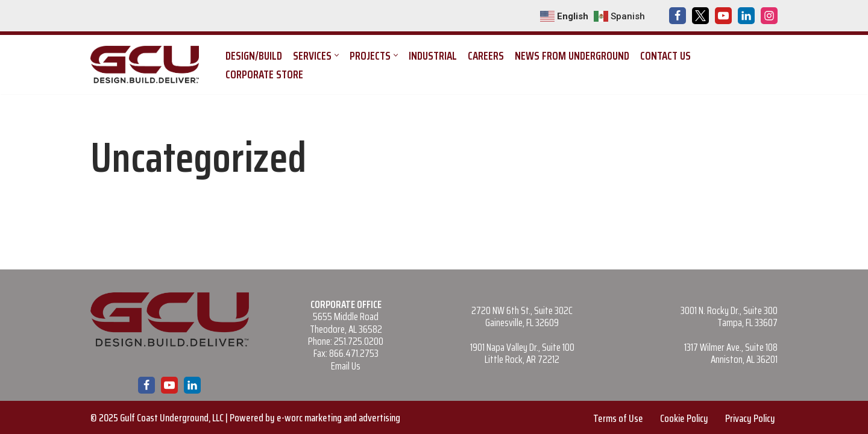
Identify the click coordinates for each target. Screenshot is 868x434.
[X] (700, 16)
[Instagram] (769, 16)
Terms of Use (618, 418)
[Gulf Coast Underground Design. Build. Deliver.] (148, 64)
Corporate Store (264, 74)
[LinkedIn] (746, 16)
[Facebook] (678, 16)
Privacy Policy (750, 418)
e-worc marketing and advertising (338, 418)
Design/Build (254, 55)
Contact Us (665, 55)
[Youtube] (723, 16)
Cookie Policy (684, 418)
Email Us (346, 366)
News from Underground (572, 55)
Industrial (433, 55)
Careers (486, 55)
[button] (337, 55)
